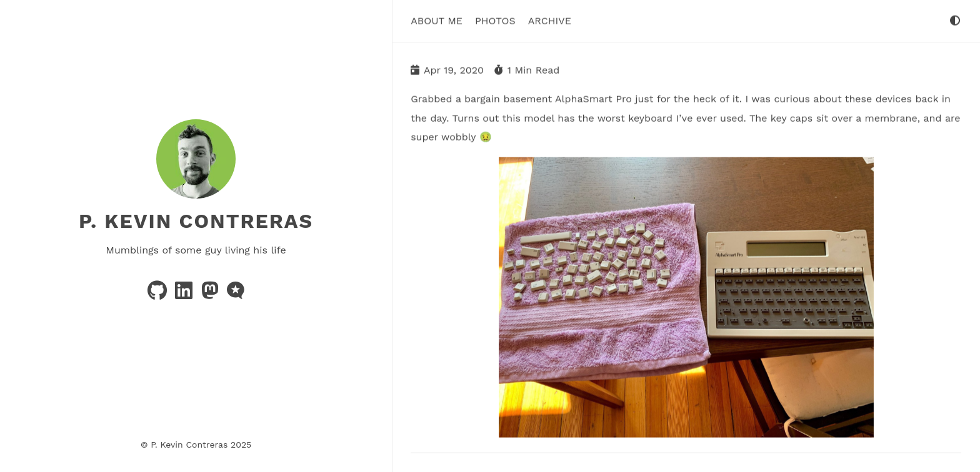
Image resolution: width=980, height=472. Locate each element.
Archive (550, 20)
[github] (159, 294)
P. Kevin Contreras (196, 221)
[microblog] (236, 294)
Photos (495, 20)
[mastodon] (212, 294)
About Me (437, 20)
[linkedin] (185, 294)
